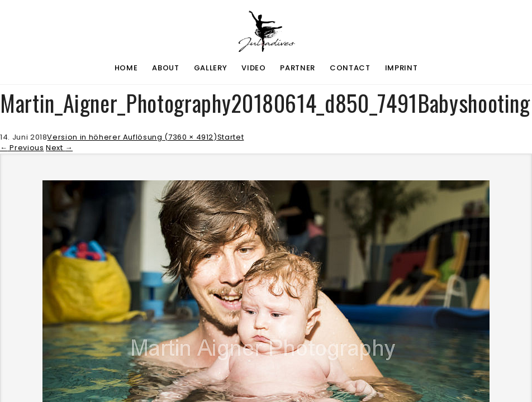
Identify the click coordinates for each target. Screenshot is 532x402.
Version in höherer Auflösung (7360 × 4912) (132, 137)
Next (59, 148)
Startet (231, 137)
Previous (22, 148)
